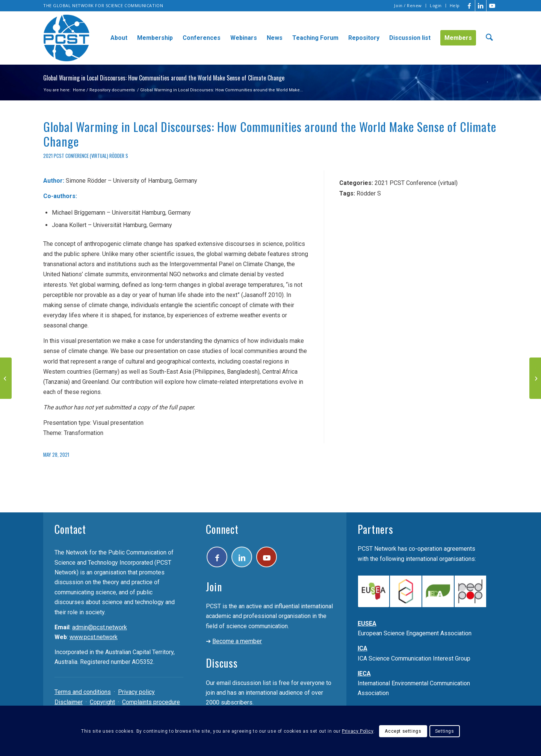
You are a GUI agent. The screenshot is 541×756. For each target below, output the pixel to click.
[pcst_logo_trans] (66, 38)
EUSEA (367, 623)
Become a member (237, 641)
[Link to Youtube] (492, 6)
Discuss (222, 663)
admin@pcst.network (100, 627)
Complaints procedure (151, 702)
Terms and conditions (83, 692)
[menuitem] (408, 6)
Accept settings (403, 731)
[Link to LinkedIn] (481, 6)
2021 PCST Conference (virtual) (76, 156)
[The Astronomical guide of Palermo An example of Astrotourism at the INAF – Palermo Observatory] (535, 378)
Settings (445, 731)
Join (214, 587)
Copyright (102, 702)
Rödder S (119, 156)
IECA (364, 673)
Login (436, 5)
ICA (363, 648)
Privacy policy (136, 692)
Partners (376, 529)
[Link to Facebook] (469, 6)
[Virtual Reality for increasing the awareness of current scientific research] (6, 378)
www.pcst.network (94, 637)
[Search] (489, 38)
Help (455, 5)
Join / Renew (408, 5)
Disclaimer (69, 702)
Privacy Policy (357, 731)
